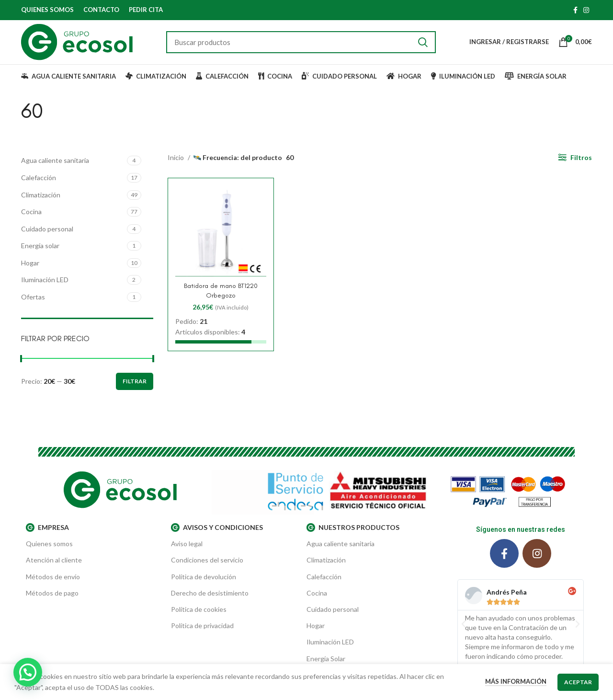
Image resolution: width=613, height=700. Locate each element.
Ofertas (33, 303)
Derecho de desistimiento (210, 599)
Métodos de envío (53, 582)
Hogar (30, 269)
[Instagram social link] (586, 10)
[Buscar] (302, 45)
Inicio (176, 164)
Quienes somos (49, 550)
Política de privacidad (202, 632)
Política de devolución (204, 582)
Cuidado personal (47, 235)
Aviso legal (187, 550)
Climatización (41, 201)
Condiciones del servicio (207, 566)
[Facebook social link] (575, 10)
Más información (516, 681)
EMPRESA (47, 534)
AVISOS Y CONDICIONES (217, 534)
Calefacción (39, 183)
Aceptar (578, 682)
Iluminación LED (45, 286)
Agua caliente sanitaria (55, 166)
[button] (464, 630)
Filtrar (135, 387)
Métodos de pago (52, 599)
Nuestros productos (353, 534)
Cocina (31, 218)
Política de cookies (199, 615)
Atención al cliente (54, 566)
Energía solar (40, 252)
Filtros (581, 164)
